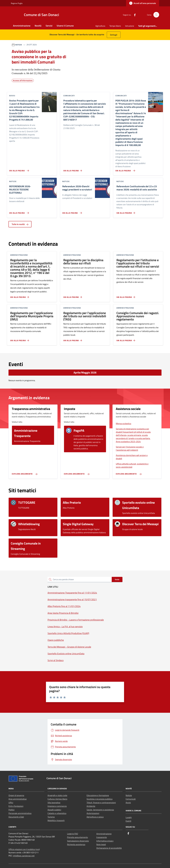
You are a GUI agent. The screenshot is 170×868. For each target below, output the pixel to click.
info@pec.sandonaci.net (24, 856)
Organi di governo (16, 795)
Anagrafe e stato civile (57, 795)
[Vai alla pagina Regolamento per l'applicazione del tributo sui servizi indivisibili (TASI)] (73, 339)
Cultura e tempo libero (57, 799)
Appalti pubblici (54, 810)
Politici (11, 810)
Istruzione (130, 26)
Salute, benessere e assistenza (100, 810)
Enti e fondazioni (16, 806)
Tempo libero (115, 26)
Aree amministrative (18, 799)
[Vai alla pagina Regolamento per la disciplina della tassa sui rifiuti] (73, 296)
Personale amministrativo (20, 813)
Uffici (11, 803)
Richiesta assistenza (76, 844)
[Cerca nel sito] (156, 15)
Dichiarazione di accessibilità (109, 848)
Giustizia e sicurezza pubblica (99, 799)
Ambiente (91, 806)
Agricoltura (100, 26)
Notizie (129, 795)
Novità (38, 26)
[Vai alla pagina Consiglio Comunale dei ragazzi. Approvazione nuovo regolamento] (126, 339)
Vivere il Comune (65, 26)
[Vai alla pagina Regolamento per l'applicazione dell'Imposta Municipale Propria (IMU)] (20, 339)
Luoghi (129, 817)
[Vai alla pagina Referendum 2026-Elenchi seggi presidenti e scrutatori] (72, 212)
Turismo (51, 817)
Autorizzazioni (93, 813)
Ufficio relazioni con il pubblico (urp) (24, 849)
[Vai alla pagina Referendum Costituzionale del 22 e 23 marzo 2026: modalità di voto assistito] (126, 212)
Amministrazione (22, 26)
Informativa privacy (105, 841)
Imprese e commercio (57, 806)
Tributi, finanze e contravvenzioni (101, 803)
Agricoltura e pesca (95, 817)
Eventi (128, 821)
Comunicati (131, 799)
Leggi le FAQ (73, 834)
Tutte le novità (20, 224)
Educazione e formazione (98, 795)
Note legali (101, 844)
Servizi (49, 26)
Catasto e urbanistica (57, 813)
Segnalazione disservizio (78, 841)
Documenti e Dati (16, 817)
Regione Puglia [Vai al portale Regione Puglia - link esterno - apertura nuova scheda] (17, 3)
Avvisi (128, 803)
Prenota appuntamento (77, 837)
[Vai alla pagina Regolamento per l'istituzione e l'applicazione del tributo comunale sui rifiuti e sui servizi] (126, 296)
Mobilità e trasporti (56, 820)
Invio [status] (117, 579)
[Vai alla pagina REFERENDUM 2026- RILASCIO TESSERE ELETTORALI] (19, 212)
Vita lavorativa (54, 803)
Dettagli (114, 35)
